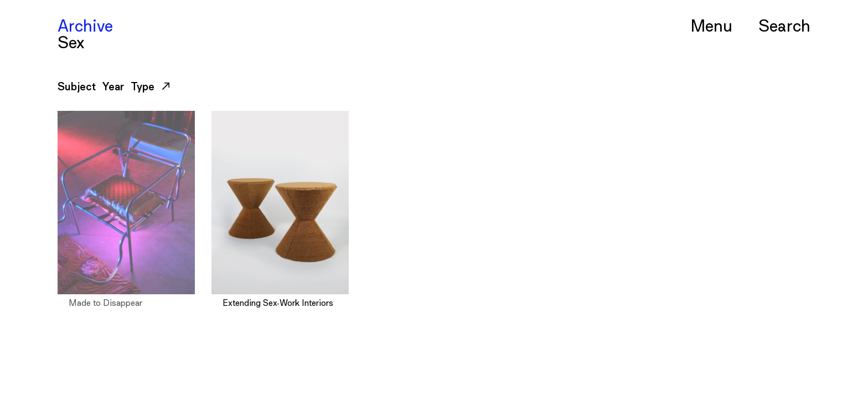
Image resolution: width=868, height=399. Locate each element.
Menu (711, 25)
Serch (784, 25)
